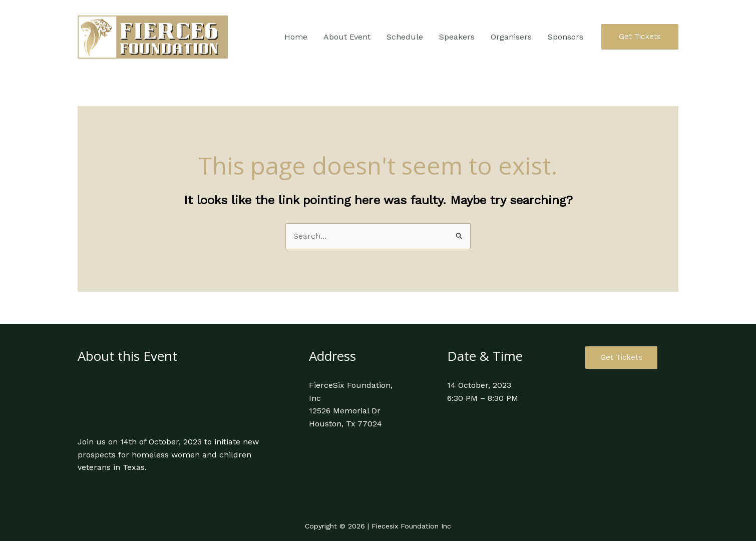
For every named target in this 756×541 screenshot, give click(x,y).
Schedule (405, 37)
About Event (347, 37)
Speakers (457, 37)
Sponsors (565, 37)
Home (296, 37)
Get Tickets (621, 357)
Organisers (511, 37)
